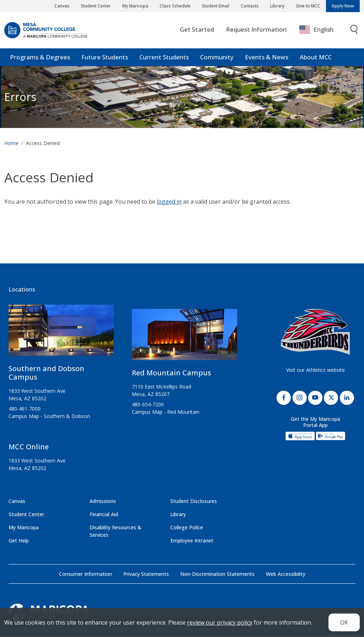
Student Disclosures (194, 502)
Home (11, 144)
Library (277, 6)
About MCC (316, 58)
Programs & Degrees (40, 58)
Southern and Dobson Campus (46, 374)
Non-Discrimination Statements (217, 575)
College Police (187, 529)
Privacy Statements (146, 575)
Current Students (164, 58)
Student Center (96, 6)
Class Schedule (175, 6)
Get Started (197, 31)
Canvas (62, 6)
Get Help (19, 542)
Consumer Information (85, 575)
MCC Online (29, 448)
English (316, 31)
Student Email (216, 6)
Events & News (267, 58)
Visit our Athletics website (315, 371)
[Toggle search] (354, 31)
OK (344, 622)
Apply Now (343, 6)
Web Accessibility (286, 575)
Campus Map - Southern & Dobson (49, 417)
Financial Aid (104, 516)
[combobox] (322, 31)
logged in (169, 203)
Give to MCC (308, 6)
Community (217, 58)
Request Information (256, 31)
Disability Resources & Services (116, 532)
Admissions (103, 502)
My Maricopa (135, 6)
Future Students (105, 58)
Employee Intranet (192, 542)
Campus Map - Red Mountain (166, 413)
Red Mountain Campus (172, 374)
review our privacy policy (220, 622)
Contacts (250, 6)
